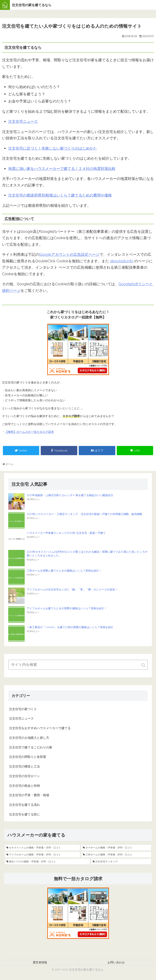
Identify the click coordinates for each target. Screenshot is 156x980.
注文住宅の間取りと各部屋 (28, 757)
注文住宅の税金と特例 (24, 786)
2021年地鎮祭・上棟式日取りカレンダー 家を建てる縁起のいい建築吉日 (70, 495)
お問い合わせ (116, 962)
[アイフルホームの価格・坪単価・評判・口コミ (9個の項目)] (42, 855)
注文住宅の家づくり (23, 709)
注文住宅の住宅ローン (24, 776)
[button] (144, 665)
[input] (78, 665)
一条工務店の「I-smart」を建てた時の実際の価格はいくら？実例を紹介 (70, 627)
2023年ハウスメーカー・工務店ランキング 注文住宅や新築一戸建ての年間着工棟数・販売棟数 (84, 514)
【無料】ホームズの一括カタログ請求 (29, 432)
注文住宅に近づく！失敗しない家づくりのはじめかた (53, 148)
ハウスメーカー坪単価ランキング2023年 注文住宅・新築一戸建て (66, 533)
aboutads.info (122, 261)
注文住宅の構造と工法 (24, 766)
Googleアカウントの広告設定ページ (69, 254)
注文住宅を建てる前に (24, 814)
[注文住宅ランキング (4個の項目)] (121, 862)
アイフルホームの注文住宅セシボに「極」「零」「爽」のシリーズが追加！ (72, 589)
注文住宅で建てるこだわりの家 (31, 747)
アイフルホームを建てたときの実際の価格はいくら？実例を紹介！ (67, 608)
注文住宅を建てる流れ (24, 805)
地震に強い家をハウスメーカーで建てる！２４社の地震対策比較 (62, 169)
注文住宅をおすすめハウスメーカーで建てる (40, 728)
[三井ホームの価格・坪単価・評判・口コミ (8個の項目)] (116, 855)
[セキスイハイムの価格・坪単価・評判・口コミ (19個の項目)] (42, 848)
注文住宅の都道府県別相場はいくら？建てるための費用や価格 (60, 195)
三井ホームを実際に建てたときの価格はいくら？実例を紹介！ (64, 571)
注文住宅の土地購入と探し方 (29, 738)
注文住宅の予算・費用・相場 (29, 795)
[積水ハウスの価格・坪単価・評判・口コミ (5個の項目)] (47, 862)
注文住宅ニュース (23, 121)
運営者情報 (40, 962)
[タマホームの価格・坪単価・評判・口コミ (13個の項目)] (116, 848)
